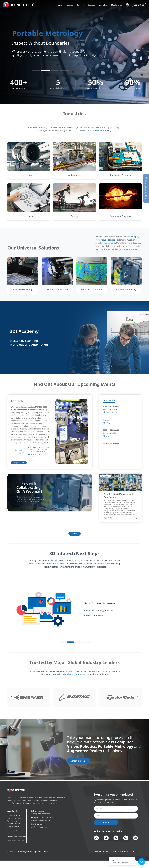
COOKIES (137, 852)
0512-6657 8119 (14, 830)
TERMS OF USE (102, 852)
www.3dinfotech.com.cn (15, 840)
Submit (106, 822)
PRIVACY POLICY (121, 852)
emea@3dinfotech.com (40, 820)
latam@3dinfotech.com (40, 814)
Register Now (19, 463)
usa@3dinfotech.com (40, 827)
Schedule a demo (79, 761)
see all (74, 534)
